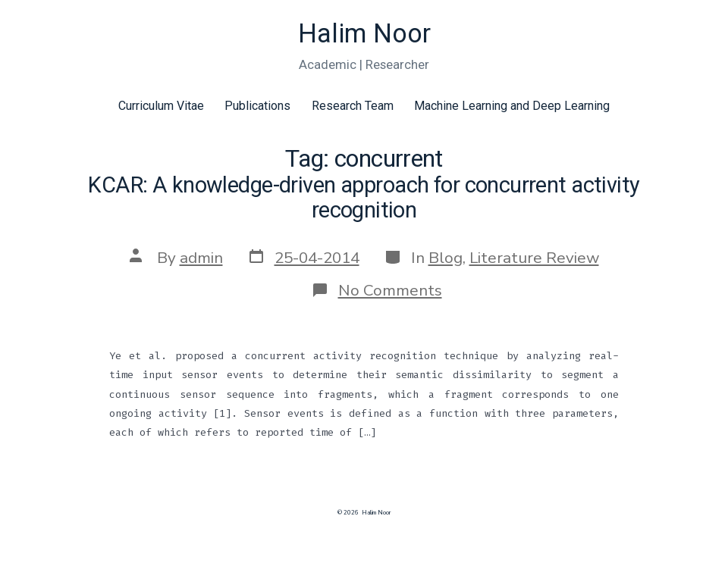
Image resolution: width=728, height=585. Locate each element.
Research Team (353, 106)
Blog (446, 258)
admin (201, 258)
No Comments (390, 290)
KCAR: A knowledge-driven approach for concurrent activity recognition (364, 197)
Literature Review (534, 258)
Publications (257, 106)
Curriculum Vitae (161, 106)
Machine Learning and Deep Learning (512, 106)
